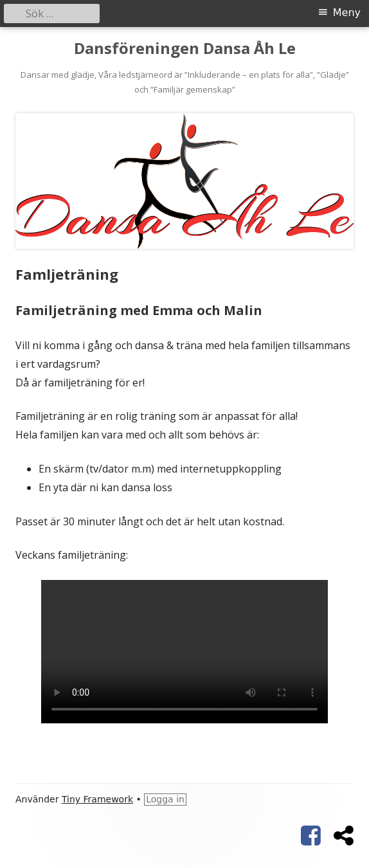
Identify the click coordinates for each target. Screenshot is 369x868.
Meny (347, 13)
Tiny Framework (97, 799)
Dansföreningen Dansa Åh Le (185, 49)
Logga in (165, 799)
